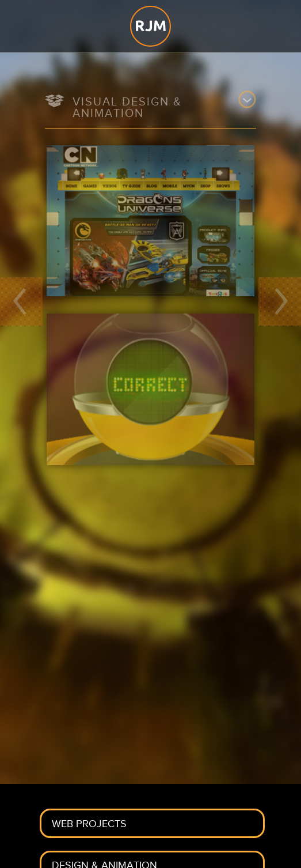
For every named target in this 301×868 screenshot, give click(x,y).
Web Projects (89, 824)
